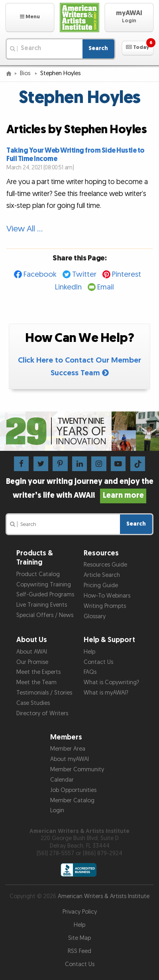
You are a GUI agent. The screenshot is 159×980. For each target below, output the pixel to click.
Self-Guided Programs (45, 595)
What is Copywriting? (111, 682)
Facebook (40, 275)
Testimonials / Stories (44, 693)
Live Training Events (42, 605)
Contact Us (98, 662)
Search (98, 48)
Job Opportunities (73, 790)
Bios (26, 73)
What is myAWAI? (106, 693)
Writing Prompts (105, 606)
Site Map (79, 938)
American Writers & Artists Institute (104, 896)
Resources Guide (105, 565)
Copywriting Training (44, 585)
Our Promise (32, 662)
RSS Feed (79, 951)
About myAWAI (70, 759)
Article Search (102, 575)
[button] (30, 17)
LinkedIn (68, 287)
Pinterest (127, 275)
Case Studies (33, 703)
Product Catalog (38, 574)
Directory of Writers (42, 713)
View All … (25, 229)
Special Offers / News (45, 615)
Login (57, 810)
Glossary (95, 616)
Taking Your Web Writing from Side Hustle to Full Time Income (76, 155)
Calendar (62, 780)
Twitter (84, 275)
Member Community (77, 769)
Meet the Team (36, 682)
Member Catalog (72, 800)
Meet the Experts (38, 672)
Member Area (68, 749)
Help (89, 652)
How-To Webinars (107, 596)
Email (106, 287)
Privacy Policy (80, 912)
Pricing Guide (101, 585)
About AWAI (32, 652)
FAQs (90, 672)
